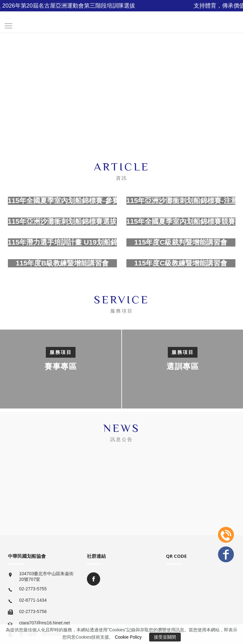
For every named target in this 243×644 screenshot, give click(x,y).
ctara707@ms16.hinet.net (45, 623)
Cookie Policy (128, 637)
